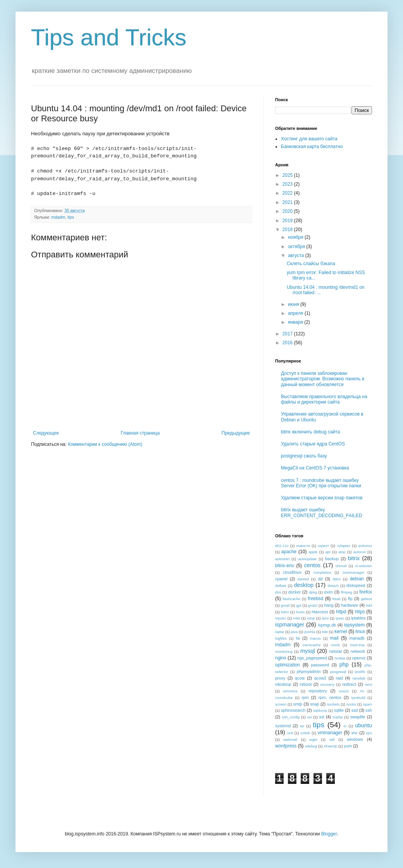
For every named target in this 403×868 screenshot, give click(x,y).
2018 (288, 230)
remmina (290, 691)
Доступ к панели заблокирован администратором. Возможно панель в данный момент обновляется (323, 379)
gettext (366, 599)
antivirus (365, 546)
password (320, 665)
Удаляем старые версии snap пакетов (322, 498)
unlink (305, 733)
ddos (337, 579)
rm (362, 691)
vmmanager (330, 733)
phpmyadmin (309, 671)
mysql (308, 651)
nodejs (340, 658)
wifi (332, 739)
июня (294, 304)
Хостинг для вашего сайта (309, 139)
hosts (300, 612)
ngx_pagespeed (312, 658)
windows (355, 739)
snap (314, 704)
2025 (288, 175)
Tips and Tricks (109, 37)
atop (342, 552)
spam (368, 704)
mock (335, 645)
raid (339, 678)
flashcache (291, 599)
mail (334, 638)
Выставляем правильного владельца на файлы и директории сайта (324, 399)
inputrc (281, 618)
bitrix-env (285, 566)
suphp (338, 717)
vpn (369, 733)
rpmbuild (358, 698)
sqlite (339, 710)
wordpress (286, 746)
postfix (360, 672)
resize (344, 691)
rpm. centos (330, 697)
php (344, 664)
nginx (281, 658)
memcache (312, 645)
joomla (310, 632)
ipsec (340, 618)
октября (297, 247)
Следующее (46, 433)
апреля (296, 313)
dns (278, 592)
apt (328, 552)
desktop (304, 585)
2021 (288, 202)
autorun (360, 552)
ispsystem (354, 625)
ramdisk (359, 678)
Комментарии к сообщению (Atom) (105, 444)
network (358, 651)
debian (357, 579)
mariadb (357, 638)
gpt (299, 605)
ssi (310, 717)
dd (320, 579)
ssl (322, 717)
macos (315, 638)
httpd (341, 612)
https (360, 612)
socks (351, 704)
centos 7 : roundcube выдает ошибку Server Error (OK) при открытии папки (321, 483)
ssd (355, 710)
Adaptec (344, 546)
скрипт (323, 546)
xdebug (311, 746)
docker (294, 592)
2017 (288, 334)
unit (290, 733)
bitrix (354, 558)
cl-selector (363, 566)
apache (289, 552)
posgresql (338, 672)
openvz (359, 658)
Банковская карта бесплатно (312, 147)
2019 (288, 221)
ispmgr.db (327, 625)
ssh (369, 710)
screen (281, 704)
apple (313, 552)
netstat (336, 651)
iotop (311, 618)
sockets (333, 704)
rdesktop (283, 684)
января (296, 322)
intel (297, 618)
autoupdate (307, 559)
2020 (288, 211)
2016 (288, 343)
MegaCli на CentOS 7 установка (315, 468)
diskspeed (356, 585)
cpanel (281, 579)
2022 (288, 193)
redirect (349, 684)
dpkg (313, 592)
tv (345, 726)
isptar (280, 632)
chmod (341, 566)
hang (329, 605)
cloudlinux (292, 572)
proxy (280, 678)
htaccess (320, 612)
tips (71, 217)
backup (332, 559)
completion (322, 572)
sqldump (320, 710)
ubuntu (363, 725)
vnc (354, 733)
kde (325, 632)
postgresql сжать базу (304, 456)
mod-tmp (357, 645)
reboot (306, 684)
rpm (305, 697)
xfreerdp (330, 746)
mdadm (58, 217)
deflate (281, 586)
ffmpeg (347, 592)
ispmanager (290, 625)
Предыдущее (236, 433)
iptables (358, 618)
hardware (350, 605)
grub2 (313, 605)
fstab (337, 599)
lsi (298, 638)
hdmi (285, 612)
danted (303, 579)
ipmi (325, 618)
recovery (327, 684)
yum (348, 746)
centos (312, 565)
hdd (369, 605)
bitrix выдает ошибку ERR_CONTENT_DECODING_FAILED (321, 513)
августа (297, 255)
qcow (300, 678)
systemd (283, 726)
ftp (350, 599)
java (294, 632)
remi (368, 684)
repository (318, 691)
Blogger (329, 834)
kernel (341, 632)
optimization (288, 665)
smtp (298, 704)
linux (360, 632)
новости (303, 546)
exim (328, 592)
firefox (366, 592)
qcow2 (320, 678)
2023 (288, 184)
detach (333, 586)
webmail (290, 739)
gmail (285, 605)
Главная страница (140, 433)
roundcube (284, 698)
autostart (282, 559)
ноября (296, 237)
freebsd (315, 599)
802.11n (282, 546)
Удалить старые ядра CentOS (313, 444)
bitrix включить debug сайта (310, 432)
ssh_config (291, 717)
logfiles (281, 638)
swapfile (358, 717)
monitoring (284, 651)
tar (302, 726)
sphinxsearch (293, 710)
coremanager (353, 572)
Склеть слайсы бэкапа (311, 264)
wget (313, 739)
